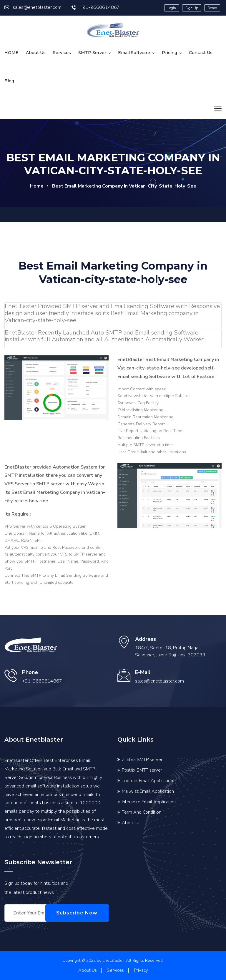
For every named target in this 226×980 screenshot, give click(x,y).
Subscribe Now (81, 913)
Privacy (141, 970)
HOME (11, 53)
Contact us (201, 53)
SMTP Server (92, 53)
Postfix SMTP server (142, 770)
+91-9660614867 (96, 7)
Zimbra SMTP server (142, 760)
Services (62, 53)
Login (172, 8)
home (37, 186)
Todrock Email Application (147, 781)
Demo (212, 8)
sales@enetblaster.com (33, 7)
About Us (36, 53)
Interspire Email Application (149, 802)
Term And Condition (142, 812)
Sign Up (192, 8)
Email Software (134, 53)
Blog (9, 81)
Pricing (169, 53)
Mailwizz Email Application (148, 791)
